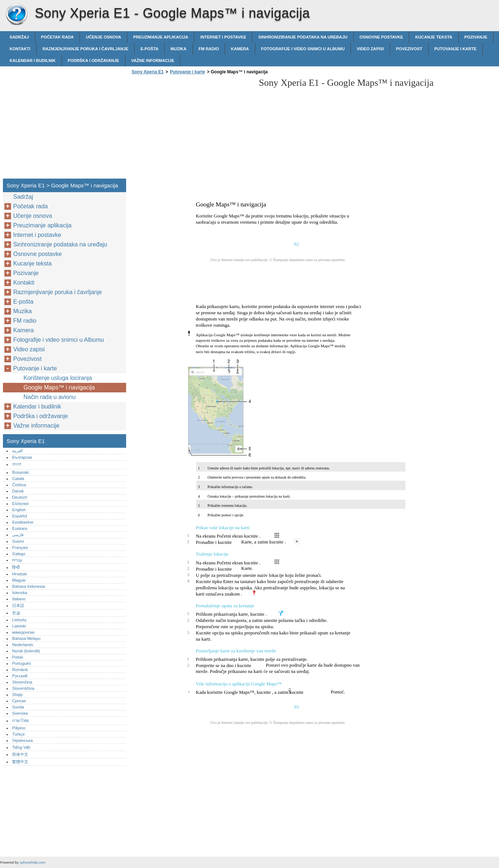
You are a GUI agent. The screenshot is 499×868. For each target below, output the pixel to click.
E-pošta (149, 49)
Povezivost (409, 49)
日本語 (18, 605)
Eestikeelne (23, 522)
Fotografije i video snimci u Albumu (303, 49)
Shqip (17, 695)
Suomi (18, 541)
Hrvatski (19, 574)
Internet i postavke (223, 37)
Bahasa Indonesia (29, 586)
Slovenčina (22, 682)
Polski (18, 657)
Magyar (19, 580)
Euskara (20, 528)
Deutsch (20, 497)
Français (20, 547)
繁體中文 (20, 762)
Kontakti (20, 49)
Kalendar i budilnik (33, 61)
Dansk (18, 491)
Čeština (19, 485)
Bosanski (20, 472)
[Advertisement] (191, 129)
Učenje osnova (103, 37)
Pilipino (19, 728)
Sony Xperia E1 (16, 15)
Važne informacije (153, 61)
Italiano (19, 599)
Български (22, 457)
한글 (16, 613)
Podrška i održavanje (93, 61)
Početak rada (57, 37)
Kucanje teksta (434, 37)
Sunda (18, 707)
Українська (22, 740)
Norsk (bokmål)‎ (26, 651)
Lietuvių (19, 620)
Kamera (240, 49)
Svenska (20, 713)
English (19, 510)
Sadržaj (19, 37)
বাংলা (17, 464)
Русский (20, 676)
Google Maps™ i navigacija (59, 387)
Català (18, 479)
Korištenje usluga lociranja (58, 378)
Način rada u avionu (49, 397)
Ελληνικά (20, 503)
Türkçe (18, 734)
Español (19, 516)
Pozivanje (476, 37)
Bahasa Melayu (26, 638)
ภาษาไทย (21, 721)
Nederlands (23, 645)
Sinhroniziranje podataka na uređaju (303, 37)
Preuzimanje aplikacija (161, 37)
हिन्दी (16, 567)
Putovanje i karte (456, 49)
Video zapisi (370, 49)
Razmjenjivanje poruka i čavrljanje (85, 49)
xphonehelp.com (32, 862)
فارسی (18, 535)
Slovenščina (23, 688)
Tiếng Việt (21, 747)
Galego (19, 554)
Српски (19, 701)
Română (20, 670)
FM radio (209, 49)
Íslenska (20, 593)
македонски (23, 632)
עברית (17, 560)
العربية (17, 451)
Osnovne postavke (381, 37)
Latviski (19, 626)
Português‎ (21, 663)
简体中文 (20, 754)
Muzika (179, 49)
